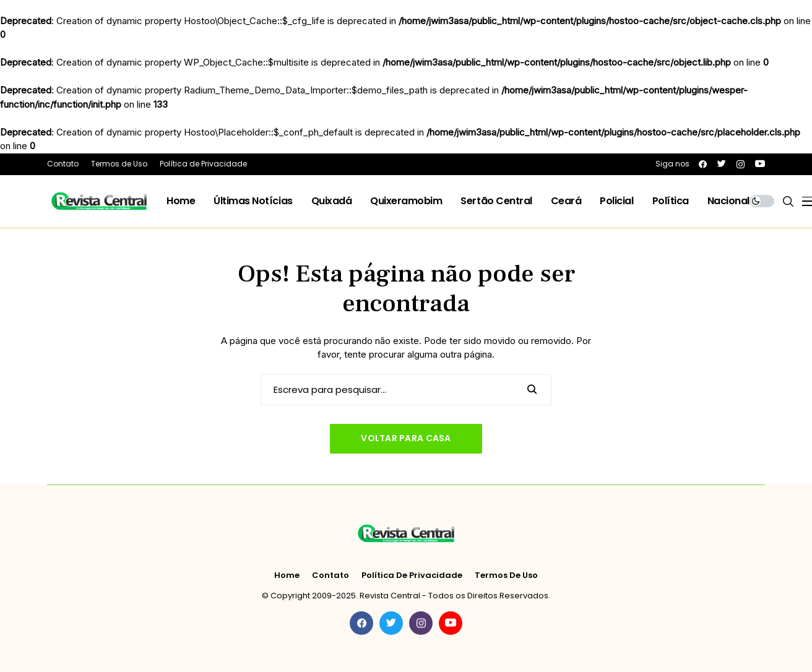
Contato (330, 575)
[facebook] (703, 164)
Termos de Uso (506, 575)
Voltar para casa (406, 438)
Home (287, 575)
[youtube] (760, 164)
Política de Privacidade (412, 575)
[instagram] (741, 164)
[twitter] (722, 164)
